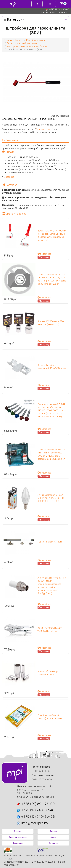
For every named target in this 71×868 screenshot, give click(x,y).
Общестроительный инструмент (23, 43)
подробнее (44, 254)
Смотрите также (44, 129)
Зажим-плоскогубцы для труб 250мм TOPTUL (50, 629)
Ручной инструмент (36, 40)
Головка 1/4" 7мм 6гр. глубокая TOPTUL (48, 673)
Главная (8, 40)
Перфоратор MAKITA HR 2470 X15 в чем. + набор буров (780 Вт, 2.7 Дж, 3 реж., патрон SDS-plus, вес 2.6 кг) (52, 454)
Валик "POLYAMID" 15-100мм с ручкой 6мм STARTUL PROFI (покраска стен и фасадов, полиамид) (52, 235)
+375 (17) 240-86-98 (36, 817)
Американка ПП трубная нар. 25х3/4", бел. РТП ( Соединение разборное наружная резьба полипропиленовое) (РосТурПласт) (52, 586)
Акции (53, 837)
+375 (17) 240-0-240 (35, 810)
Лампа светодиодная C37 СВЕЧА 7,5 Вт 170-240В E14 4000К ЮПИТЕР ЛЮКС (51, 498)
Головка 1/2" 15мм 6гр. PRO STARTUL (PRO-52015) (51, 323)
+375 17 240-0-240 (59, 13)
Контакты (53, 843)
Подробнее (9, 177)
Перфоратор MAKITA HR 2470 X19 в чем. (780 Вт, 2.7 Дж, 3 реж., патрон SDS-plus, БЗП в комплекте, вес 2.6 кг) (52, 279)
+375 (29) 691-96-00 (35, 804)
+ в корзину (44, 257)
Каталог (19, 40)
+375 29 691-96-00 (59, 9)
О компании (18, 843)
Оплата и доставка (18, 837)
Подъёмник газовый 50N (50, 542)
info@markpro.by (32, 823)
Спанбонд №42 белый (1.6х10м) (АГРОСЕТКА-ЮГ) (50, 717)
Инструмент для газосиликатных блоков (27, 46)
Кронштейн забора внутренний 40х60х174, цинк (52, 367)
